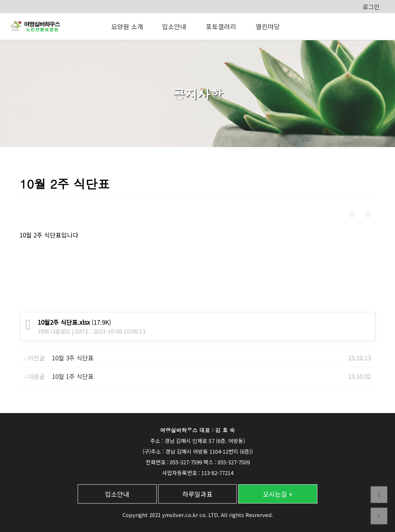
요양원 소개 (127, 26)
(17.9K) (74, 322)
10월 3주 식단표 (73, 358)
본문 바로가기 (0, 0)
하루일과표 (197, 494)
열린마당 (268, 26)
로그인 (371, 7)
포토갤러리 (221, 26)
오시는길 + (278, 494)
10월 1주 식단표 (73, 376)
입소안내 (174, 26)
